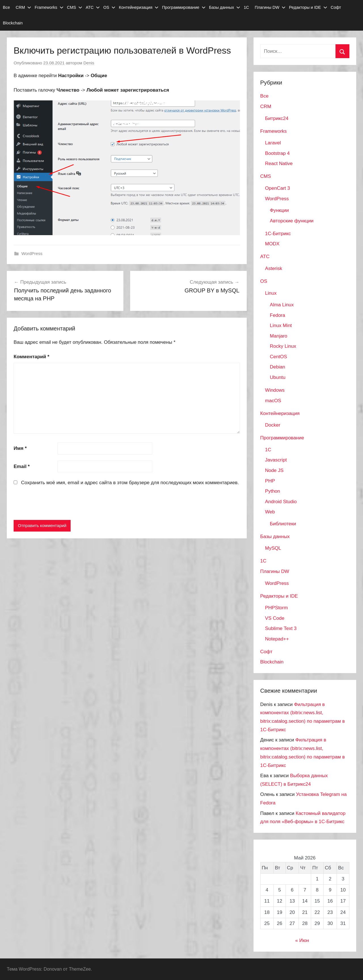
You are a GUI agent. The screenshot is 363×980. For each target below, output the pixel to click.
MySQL (273, 548)
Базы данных (225, 7)
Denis (89, 63)
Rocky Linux (283, 346)
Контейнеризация (139, 7)
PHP (270, 481)
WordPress (32, 253)
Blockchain (13, 23)
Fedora (278, 315)
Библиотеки (283, 524)
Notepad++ (277, 639)
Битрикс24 (277, 118)
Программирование (184, 7)
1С (246, 7)
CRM (23, 7)
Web (270, 512)
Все (6, 7)
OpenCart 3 (278, 188)
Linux (271, 293)
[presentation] (57, 504)
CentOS (278, 357)
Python (273, 491)
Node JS (274, 470)
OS (109, 7)
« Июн (302, 940)
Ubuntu (278, 377)
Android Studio (281, 502)
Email (22, 466)
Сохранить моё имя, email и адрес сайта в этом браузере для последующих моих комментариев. (130, 483)
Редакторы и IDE (308, 7)
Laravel (273, 143)
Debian (278, 367)
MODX (272, 244)
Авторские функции (292, 221)
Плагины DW (270, 7)
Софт (336, 7)
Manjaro (279, 336)
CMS (75, 7)
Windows (275, 390)
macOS (273, 401)
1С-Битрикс (278, 234)
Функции (279, 210)
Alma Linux (282, 305)
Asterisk (274, 268)
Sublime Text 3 (281, 628)
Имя (20, 448)
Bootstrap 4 (277, 153)
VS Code (275, 618)
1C (268, 450)
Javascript (276, 460)
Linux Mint (281, 325)
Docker (273, 425)
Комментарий (31, 357)
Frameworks (49, 7)
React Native (279, 164)
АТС (93, 7)
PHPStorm (277, 608)
